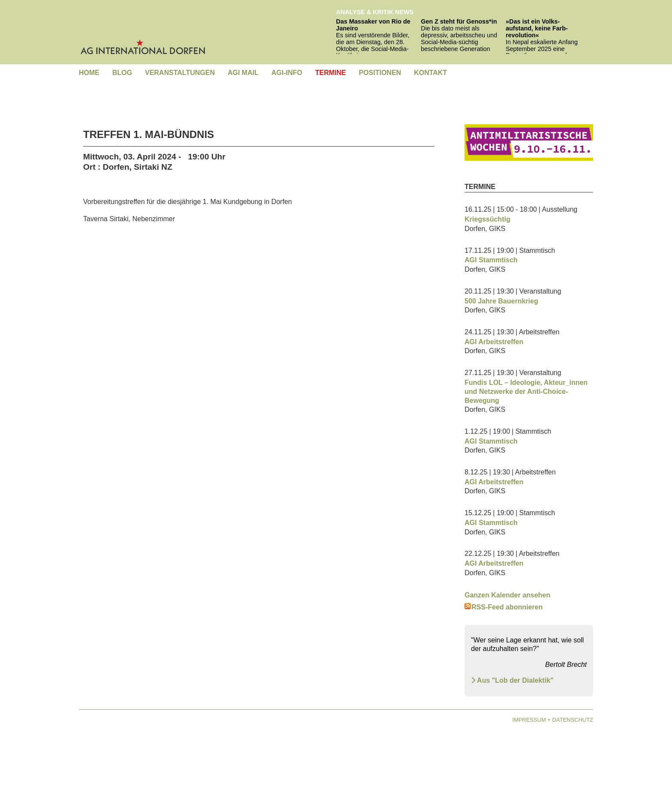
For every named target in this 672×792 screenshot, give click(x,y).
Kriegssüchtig (487, 219)
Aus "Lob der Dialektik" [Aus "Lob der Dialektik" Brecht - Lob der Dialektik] (512, 680)
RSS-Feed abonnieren (504, 607)
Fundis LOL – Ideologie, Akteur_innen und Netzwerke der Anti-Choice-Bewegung (526, 391)
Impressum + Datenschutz (553, 720)
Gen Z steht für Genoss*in (459, 21)
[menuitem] (89, 73)
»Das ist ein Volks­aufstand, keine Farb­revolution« (537, 28)
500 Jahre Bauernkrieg (501, 301)
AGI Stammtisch (491, 260)
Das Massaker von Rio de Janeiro (373, 25)
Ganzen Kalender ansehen (507, 595)
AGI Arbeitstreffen (494, 342)
